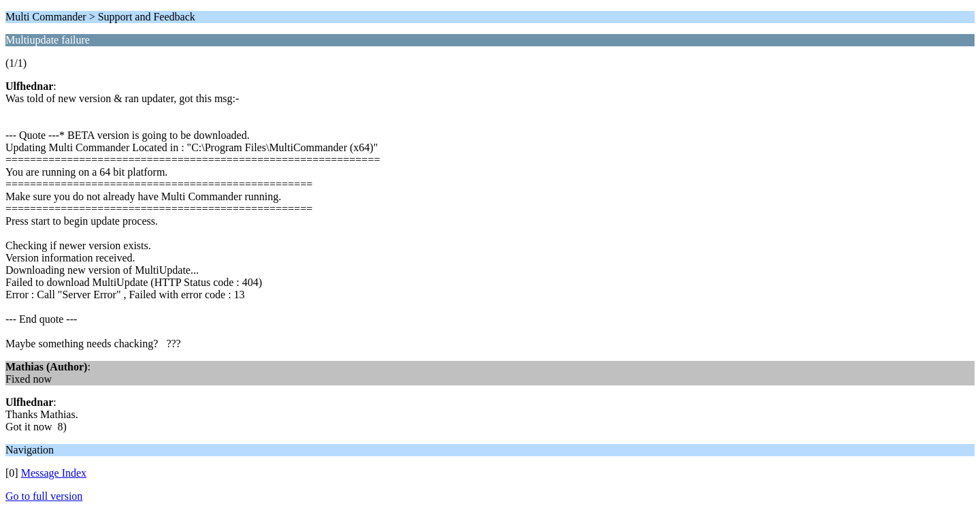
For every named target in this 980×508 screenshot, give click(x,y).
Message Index (54, 473)
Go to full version (44, 496)
